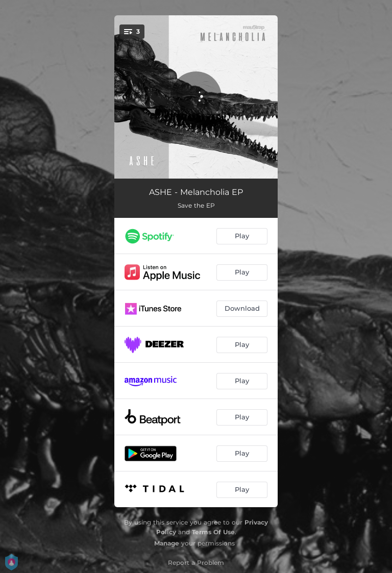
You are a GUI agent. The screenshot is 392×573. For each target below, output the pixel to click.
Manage (167, 543)
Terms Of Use (213, 532)
